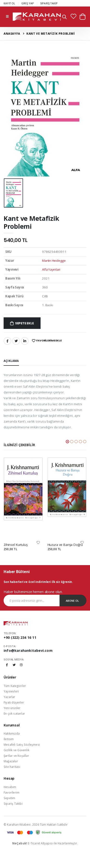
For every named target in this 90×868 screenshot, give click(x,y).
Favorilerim (12, 792)
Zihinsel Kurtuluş (16, 545)
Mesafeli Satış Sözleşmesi (22, 744)
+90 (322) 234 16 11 (20, 637)
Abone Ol (72, 601)
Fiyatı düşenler (14, 702)
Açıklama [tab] (11, 361)
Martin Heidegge (54, 261)
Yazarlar (9, 697)
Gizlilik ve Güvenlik (16, 750)
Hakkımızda (12, 733)
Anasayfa (12, 34)
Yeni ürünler (12, 708)
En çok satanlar (14, 713)
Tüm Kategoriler (15, 686)
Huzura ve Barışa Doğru (65, 545)
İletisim (9, 739)
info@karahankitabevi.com (28, 650)
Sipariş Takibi (13, 803)
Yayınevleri (11, 691)
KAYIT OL (9, 3)
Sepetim (9, 798)
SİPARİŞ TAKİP (49, 3)
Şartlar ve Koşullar (16, 756)
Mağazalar (11, 761)
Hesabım (10, 787)
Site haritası (12, 767)
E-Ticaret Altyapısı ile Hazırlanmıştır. (45, 843)
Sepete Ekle (24, 323)
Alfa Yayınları (51, 269)
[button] (64, 17)
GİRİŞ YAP (28, 3)
